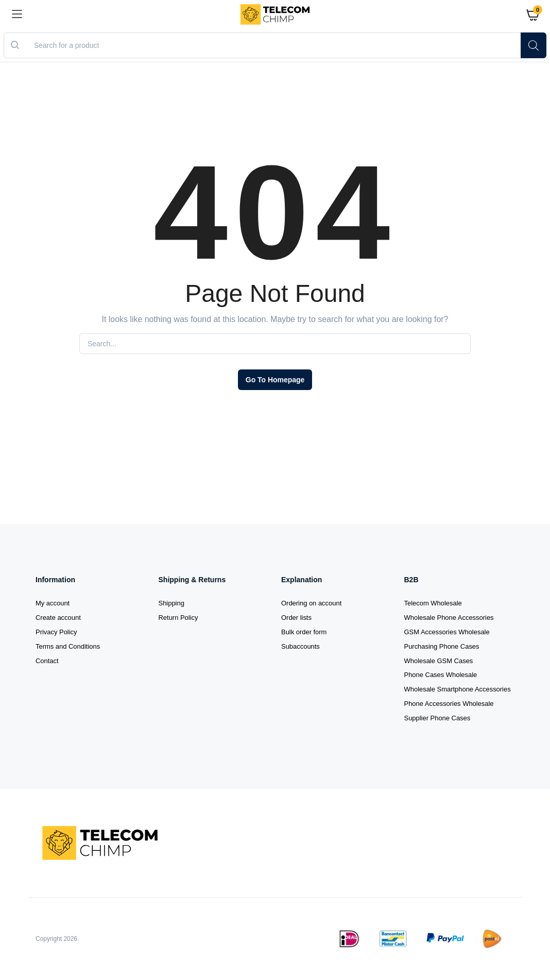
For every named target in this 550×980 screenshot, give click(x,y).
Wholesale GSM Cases (439, 661)
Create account (58, 618)
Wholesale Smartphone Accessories (458, 689)
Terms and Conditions (68, 646)
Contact (47, 661)
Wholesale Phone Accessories (449, 618)
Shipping (171, 603)
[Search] (534, 45)
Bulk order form (304, 632)
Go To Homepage (275, 380)
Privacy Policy (56, 632)
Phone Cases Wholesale (441, 675)
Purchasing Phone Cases (442, 646)
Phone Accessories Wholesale (449, 704)
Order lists (296, 618)
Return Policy (178, 618)
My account (53, 603)
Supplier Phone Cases (437, 718)
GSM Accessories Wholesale (447, 632)
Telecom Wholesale (433, 603)
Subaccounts (300, 646)
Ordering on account (311, 603)
